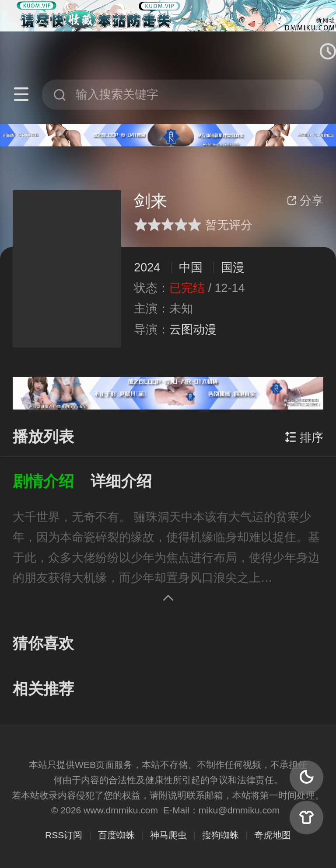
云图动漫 (193, 330)
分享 (305, 201)
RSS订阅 (64, 835)
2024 (147, 267)
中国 (191, 267)
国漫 (233, 267)
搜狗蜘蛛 (220, 835)
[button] (52, 482)
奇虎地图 (273, 835)
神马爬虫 (168, 835)
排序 (304, 437)
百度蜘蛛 (116, 835)
